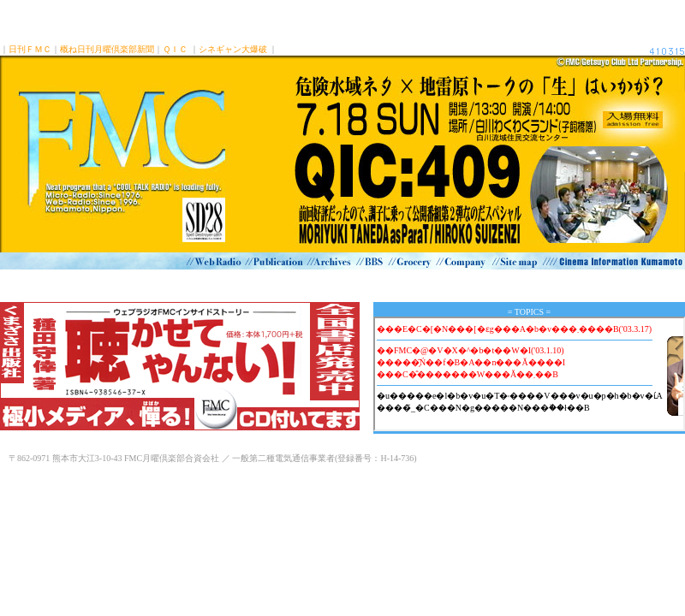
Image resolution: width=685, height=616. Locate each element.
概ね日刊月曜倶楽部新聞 (107, 49)
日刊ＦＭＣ (30, 49)
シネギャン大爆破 (233, 49)
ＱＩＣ (175, 49)
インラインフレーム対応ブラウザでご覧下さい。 (529, 374)
